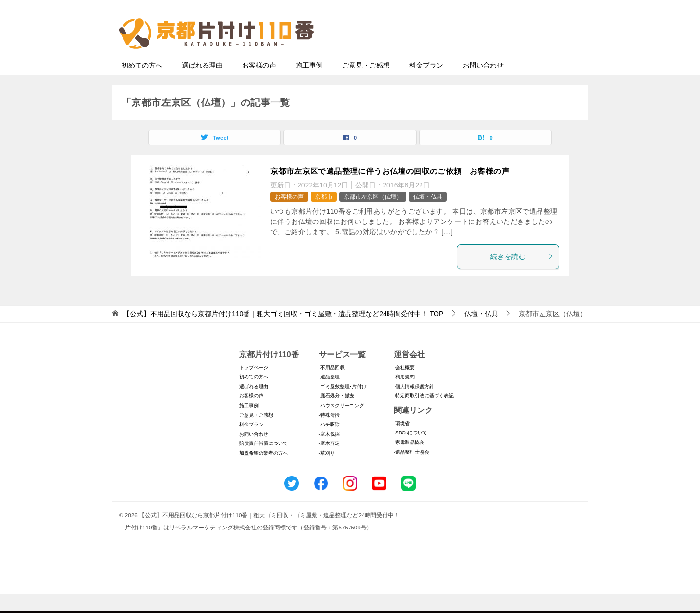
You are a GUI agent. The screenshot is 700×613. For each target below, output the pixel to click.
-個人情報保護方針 (414, 405)
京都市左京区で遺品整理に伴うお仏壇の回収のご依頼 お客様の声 (390, 190)
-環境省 (402, 442)
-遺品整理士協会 (411, 471)
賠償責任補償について (263, 462)
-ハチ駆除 (329, 443)
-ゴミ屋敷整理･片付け (343, 405)
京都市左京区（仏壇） (373, 216)
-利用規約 (404, 396)
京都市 (324, 216)
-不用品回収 (332, 386)
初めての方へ (142, 84)
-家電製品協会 (409, 461)
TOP (283, 333)
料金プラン (426, 84)
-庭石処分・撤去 (337, 415)
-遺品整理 (329, 396)
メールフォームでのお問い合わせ (493, 57)
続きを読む (522, 275)
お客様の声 (259, 84)
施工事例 (309, 84)
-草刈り (327, 472)
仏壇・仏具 (428, 216)
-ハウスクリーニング (341, 424)
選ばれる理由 (202, 84)
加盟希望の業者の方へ (263, 472)
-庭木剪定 (329, 462)
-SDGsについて (411, 451)
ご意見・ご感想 (366, 84)
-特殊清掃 (329, 434)
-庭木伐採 (329, 453)
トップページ (254, 386)
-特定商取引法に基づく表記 (424, 415)
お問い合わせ (483, 84)
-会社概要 (404, 386)
